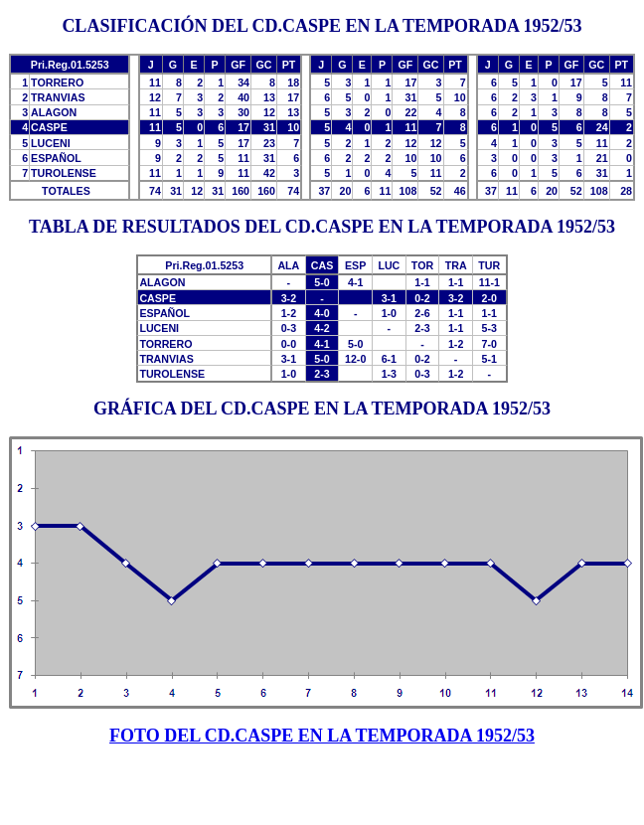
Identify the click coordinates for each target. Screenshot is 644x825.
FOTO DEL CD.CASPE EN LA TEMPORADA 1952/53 (322, 736)
